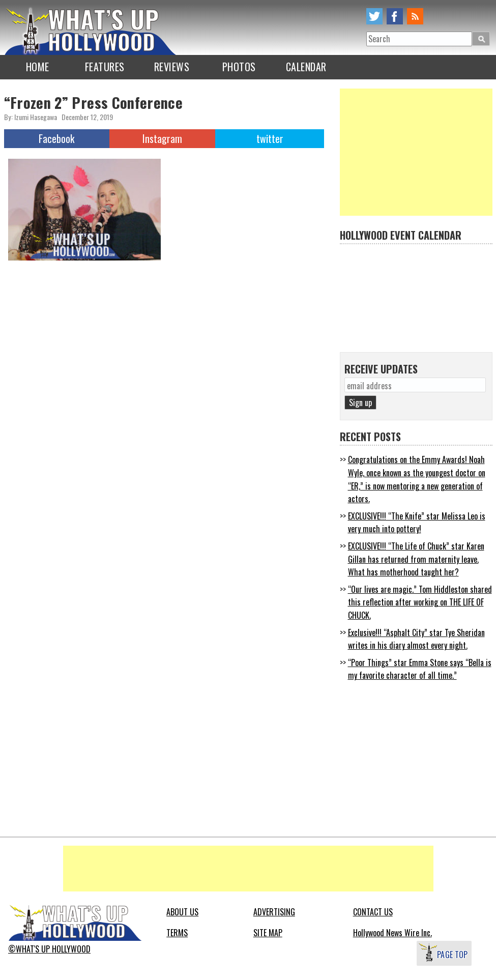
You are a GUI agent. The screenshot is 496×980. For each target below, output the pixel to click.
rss (415, 16)
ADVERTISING (274, 912)
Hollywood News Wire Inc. (392, 933)
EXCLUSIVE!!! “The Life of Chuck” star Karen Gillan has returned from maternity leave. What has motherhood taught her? (416, 559)
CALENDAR (306, 67)
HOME (38, 67)
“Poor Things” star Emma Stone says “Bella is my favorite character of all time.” (420, 669)
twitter (374, 16)
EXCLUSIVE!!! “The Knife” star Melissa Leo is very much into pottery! (417, 523)
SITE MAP (268, 933)
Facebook (56, 138)
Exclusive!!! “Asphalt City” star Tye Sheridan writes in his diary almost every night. (416, 639)
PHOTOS (239, 67)
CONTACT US (373, 912)
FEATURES (105, 67)
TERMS (177, 933)
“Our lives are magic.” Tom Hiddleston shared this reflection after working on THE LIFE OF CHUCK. (420, 602)
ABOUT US (182, 912)
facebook (395, 16)
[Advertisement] (416, 152)
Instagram (162, 138)
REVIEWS (172, 67)
